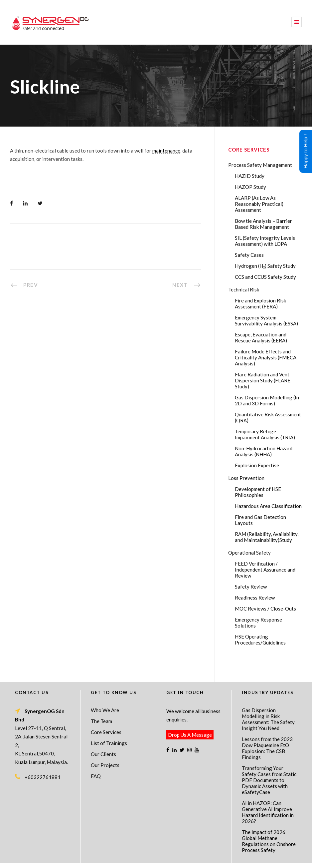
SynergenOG (153, 852)
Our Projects (105, 747)
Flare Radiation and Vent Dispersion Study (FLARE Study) (263, 380)
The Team (101, 703)
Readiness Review (255, 598)
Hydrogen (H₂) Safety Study (265, 266)
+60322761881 (43, 759)
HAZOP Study (250, 187)
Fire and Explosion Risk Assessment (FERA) (260, 303)
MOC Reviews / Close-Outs (265, 609)
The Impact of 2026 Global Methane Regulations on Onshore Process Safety (269, 823)
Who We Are (105, 692)
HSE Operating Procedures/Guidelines (260, 640)
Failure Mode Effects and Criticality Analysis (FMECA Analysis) (266, 357)
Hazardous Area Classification (268, 506)
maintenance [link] (166, 151)
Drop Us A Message (190, 717)
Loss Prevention (246, 478)
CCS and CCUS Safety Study (265, 277)
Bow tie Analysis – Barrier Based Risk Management (263, 224)
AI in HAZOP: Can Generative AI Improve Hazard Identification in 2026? (268, 794)
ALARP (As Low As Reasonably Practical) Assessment (259, 204)
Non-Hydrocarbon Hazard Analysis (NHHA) (264, 451)
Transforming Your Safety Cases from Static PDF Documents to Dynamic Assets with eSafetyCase (269, 762)
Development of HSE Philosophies (258, 492)
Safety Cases (249, 255)
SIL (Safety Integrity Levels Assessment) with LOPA (265, 241)
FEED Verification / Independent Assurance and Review (265, 570)
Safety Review (251, 587)
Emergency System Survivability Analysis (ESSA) (266, 320)
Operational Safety (249, 553)
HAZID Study (250, 176)
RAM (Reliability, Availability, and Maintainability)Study (267, 537)
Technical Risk (244, 289)
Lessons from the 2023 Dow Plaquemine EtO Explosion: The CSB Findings (267, 730)
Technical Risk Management (209, 858)
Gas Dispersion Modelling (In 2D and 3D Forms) (267, 400)
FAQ (96, 758)
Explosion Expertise (257, 465)
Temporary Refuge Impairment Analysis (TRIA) (265, 434)
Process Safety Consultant (156, 858)
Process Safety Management (260, 165)
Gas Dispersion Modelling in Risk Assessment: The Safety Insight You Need (268, 701)
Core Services (106, 714)
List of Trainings (109, 725)
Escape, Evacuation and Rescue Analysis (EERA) (261, 337)
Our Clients (103, 736)
